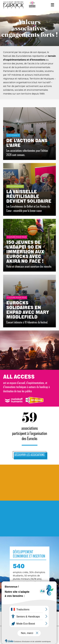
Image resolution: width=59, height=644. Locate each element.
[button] (6, 574)
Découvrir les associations (29, 455)
